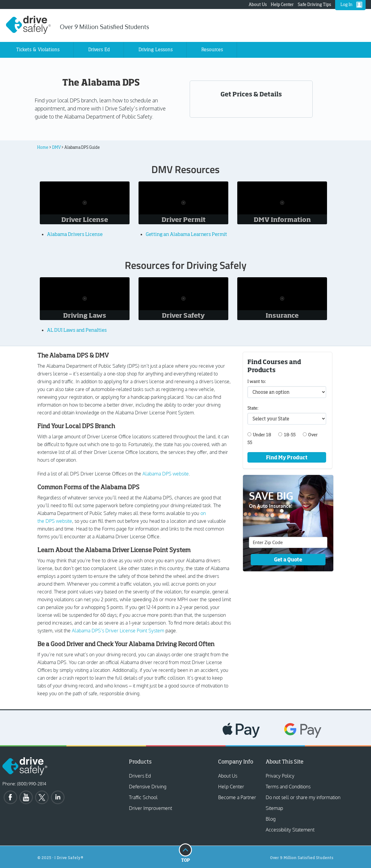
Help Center (282, 4)
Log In (346, 4)
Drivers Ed (140, 776)
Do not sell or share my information (303, 797)
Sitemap (274, 808)
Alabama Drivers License (75, 234)
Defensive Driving (148, 787)
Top (185, 852)
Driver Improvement (150, 808)
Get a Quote (288, 559)
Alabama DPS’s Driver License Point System (118, 631)
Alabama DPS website (166, 474)
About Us (258, 4)
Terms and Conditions (288, 787)
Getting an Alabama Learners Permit (186, 234)
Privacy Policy (280, 776)
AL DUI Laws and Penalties (77, 330)
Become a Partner (237, 797)
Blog (271, 819)
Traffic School (143, 797)
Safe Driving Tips (314, 4)
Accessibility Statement (290, 830)
